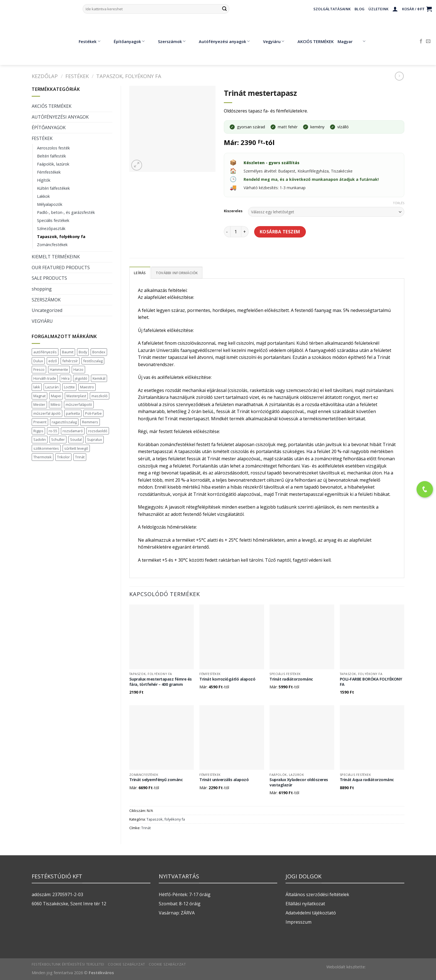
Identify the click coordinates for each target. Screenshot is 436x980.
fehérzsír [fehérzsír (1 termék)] (70, 361)
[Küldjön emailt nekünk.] (428, 41)
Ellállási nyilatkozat (305, 904)
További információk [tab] (177, 273)
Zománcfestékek (52, 245)
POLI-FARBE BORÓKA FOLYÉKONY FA (371, 682)
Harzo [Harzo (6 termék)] (78, 369)
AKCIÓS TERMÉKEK (312, 41)
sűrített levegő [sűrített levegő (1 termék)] (76, 448)
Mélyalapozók (50, 204)
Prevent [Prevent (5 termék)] (40, 422)
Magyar (351, 41)
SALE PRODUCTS (49, 278)
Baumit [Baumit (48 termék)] (68, 352)
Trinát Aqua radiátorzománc (367, 780)
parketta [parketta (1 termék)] (73, 413)
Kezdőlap (45, 76)
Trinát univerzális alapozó (224, 780)
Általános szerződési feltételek (317, 894)
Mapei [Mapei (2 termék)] (56, 396)
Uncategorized (47, 310)
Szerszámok (168, 41)
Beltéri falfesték (51, 156)
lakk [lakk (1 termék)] (37, 387)
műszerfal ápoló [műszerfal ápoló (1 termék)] (47, 413)
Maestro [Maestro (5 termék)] (87, 387)
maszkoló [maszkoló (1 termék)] (100, 396)
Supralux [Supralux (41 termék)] (95, 439)
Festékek (85, 41)
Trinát (146, 828)
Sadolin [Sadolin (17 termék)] (40, 439)
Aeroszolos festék (53, 148)
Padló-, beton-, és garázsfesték (66, 212)
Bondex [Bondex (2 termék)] (99, 352)
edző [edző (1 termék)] (53, 361)
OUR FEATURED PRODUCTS (61, 267)
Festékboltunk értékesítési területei (68, 964)
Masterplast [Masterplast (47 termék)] (76, 396)
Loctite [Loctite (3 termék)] (69, 387)
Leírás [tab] (140, 273)
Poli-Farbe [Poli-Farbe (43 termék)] (93, 413)
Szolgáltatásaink (332, 9)
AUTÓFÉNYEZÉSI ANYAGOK (60, 117)
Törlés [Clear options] (399, 203)
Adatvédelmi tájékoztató (311, 913)
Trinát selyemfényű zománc (156, 780)
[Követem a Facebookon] (421, 41)
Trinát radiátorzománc (291, 679)
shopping (42, 289)
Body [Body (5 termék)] (83, 352)
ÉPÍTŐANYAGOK (49, 127)
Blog (360, 9)
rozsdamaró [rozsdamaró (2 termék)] (73, 431)
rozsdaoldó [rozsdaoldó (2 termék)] (98, 431)
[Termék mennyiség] (236, 232)
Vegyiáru (270, 41)
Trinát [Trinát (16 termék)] (80, 457)
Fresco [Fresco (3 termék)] (39, 369)
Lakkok (43, 196)
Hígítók (44, 180)
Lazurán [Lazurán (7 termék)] (52, 387)
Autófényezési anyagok (220, 41)
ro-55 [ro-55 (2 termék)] (53, 431)
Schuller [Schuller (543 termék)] (58, 439)
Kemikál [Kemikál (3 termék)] (99, 378)
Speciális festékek (53, 220)
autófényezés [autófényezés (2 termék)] (45, 352)
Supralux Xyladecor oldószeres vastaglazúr (299, 782)
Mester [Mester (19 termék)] (39, 404)
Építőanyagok (125, 41)
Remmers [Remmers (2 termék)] (90, 422)
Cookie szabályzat (126, 964)
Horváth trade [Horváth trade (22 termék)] (45, 378)
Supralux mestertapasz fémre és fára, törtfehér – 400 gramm (161, 682)
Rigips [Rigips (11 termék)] (38, 431)
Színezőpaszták (51, 228)
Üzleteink (378, 9)
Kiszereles (233, 211)
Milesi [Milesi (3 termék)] (55, 404)
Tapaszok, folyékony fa (129, 76)
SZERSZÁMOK (46, 300)
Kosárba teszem (280, 232)
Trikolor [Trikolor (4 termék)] (63, 457)
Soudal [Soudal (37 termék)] (76, 439)
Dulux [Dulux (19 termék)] (38, 361)
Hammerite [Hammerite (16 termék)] (59, 369)
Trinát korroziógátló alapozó (227, 679)
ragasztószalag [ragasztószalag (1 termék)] (64, 422)
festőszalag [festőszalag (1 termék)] (93, 361)
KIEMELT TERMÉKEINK (56, 257)
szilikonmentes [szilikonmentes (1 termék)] (46, 448)
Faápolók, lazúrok (53, 164)
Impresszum (298, 922)
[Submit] (224, 9)
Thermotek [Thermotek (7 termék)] (43, 457)
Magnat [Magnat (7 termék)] (39, 396)
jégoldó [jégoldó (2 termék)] (81, 378)
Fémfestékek (49, 172)
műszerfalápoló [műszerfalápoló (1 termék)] (79, 404)
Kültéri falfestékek (53, 188)
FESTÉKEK (77, 76)
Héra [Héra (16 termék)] (65, 378)
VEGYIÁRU (42, 321)
